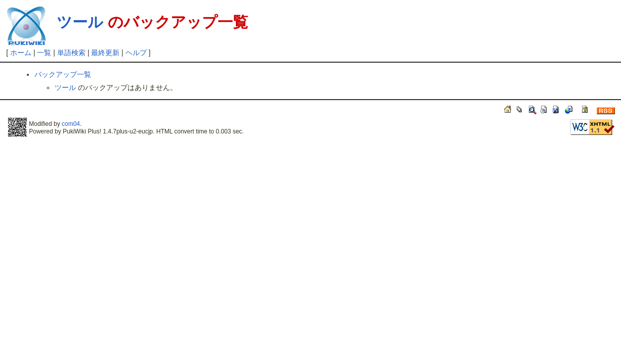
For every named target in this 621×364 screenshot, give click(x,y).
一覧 (44, 53)
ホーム (21, 53)
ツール (80, 22)
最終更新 (105, 53)
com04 (71, 124)
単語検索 (71, 53)
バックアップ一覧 (63, 74)
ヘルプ (136, 53)
